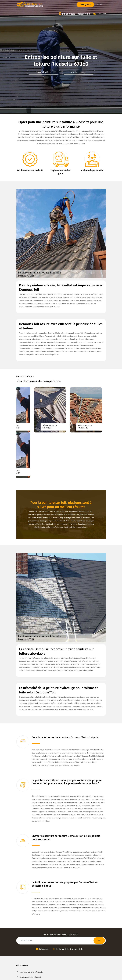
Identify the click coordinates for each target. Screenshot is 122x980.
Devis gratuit (85, 4)
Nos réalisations (44, 72)
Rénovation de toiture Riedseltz (31, 972)
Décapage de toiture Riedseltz (30, 977)
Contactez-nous (79, 72)
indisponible (69, 14)
